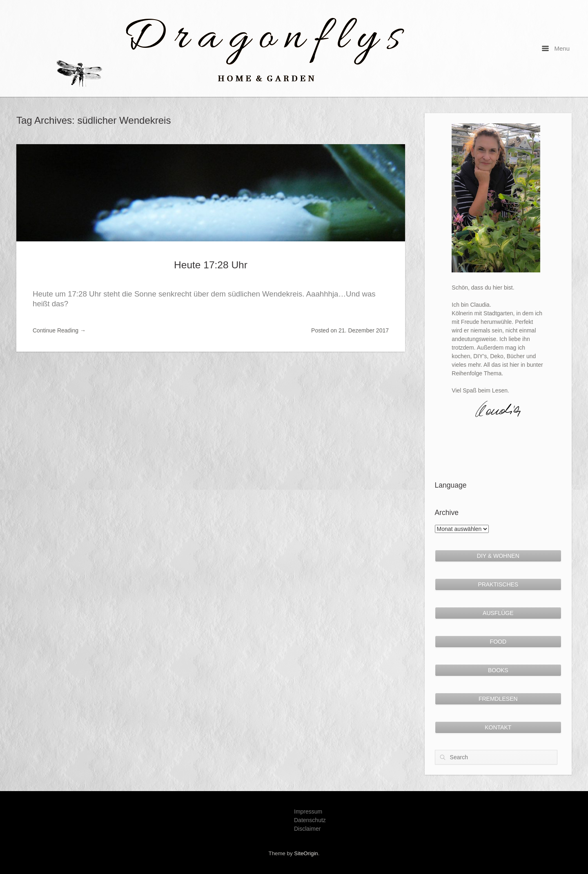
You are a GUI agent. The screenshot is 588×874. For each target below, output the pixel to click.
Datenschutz (310, 820)
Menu (556, 48)
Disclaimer (307, 829)
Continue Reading (59, 330)
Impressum (308, 812)
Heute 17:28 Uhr (211, 265)
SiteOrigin (306, 853)
